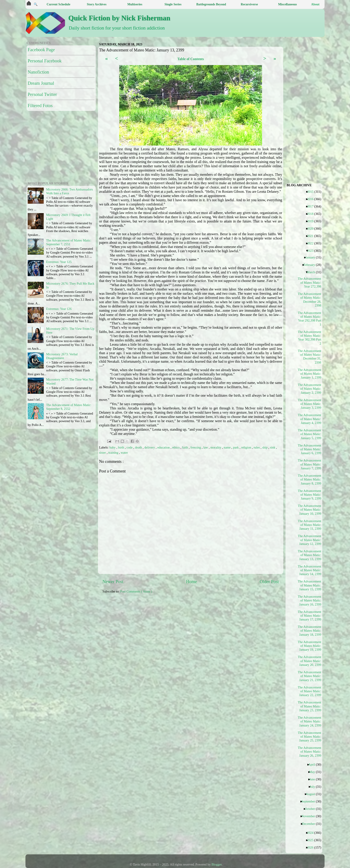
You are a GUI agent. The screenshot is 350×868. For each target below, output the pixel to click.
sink (273, 447)
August (312, 794)
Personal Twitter (42, 94)
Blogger (217, 864)
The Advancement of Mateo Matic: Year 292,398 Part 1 (310, 319)
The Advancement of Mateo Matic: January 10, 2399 (310, 510)
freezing (196, 447)
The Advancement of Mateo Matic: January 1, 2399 (310, 374)
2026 (312, 847)
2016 (312, 199)
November (310, 816)
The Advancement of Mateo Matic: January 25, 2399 (310, 737)
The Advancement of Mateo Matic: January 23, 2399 (310, 706)
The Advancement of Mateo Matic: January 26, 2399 (310, 752)
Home (191, 582)
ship (265, 447)
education (164, 447)
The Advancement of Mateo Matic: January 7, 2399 (310, 464)
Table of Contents (191, 59)
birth (122, 447)
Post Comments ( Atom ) (136, 591)
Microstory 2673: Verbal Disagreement (62, 356)
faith (185, 447)
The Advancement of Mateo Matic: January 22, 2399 (310, 691)
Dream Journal (41, 83)
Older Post (269, 582)
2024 (312, 833)
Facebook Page (41, 50)
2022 (312, 243)
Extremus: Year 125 (59, 262)
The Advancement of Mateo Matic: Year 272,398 (310, 283)
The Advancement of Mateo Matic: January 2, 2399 (310, 389)
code (130, 447)
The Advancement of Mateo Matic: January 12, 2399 (310, 540)
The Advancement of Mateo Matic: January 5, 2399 (310, 434)
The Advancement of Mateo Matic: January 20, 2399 (310, 661)
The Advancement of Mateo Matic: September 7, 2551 (69, 242)
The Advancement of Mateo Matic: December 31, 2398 (310, 357)
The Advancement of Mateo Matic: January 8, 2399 (310, 480)
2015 (312, 192)
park (236, 447)
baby (113, 447)
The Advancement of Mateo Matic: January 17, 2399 (310, 616)
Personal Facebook (45, 61)
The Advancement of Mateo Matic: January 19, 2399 (310, 646)
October (311, 809)
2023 (312, 251)
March (313, 272)
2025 (312, 840)
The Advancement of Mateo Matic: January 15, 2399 (310, 585)
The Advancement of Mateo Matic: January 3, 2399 (310, 404)
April (313, 764)
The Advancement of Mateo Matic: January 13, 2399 (310, 555)
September (310, 801)
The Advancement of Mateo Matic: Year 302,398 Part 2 (310, 338)
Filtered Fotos (40, 106)
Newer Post (113, 582)
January (312, 257)
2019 (312, 221)
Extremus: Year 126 (59, 309)
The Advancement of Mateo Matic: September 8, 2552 (69, 407)
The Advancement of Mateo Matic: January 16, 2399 (310, 600)
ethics (176, 447)
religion (246, 447)
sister (103, 453)
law (206, 447)
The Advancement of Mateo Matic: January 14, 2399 (310, 570)
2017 (312, 206)
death (139, 447)
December (310, 824)
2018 (312, 214)
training (114, 453)
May (314, 772)
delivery (150, 447)
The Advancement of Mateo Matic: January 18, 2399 (310, 631)
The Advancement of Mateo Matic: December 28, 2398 (310, 300)
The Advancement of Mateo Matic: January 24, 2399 (310, 721)
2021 (312, 236)
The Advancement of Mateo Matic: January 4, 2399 (310, 419)
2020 (312, 229)
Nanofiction (38, 72)
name (228, 447)
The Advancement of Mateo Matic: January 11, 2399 (310, 525)
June (314, 779)
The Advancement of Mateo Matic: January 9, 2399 (310, 495)
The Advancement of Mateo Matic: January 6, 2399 (310, 449)
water (124, 453)
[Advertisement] (211, 629)
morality (216, 447)
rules (257, 447)
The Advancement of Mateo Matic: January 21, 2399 (310, 676)
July (314, 787)
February (311, 265)
